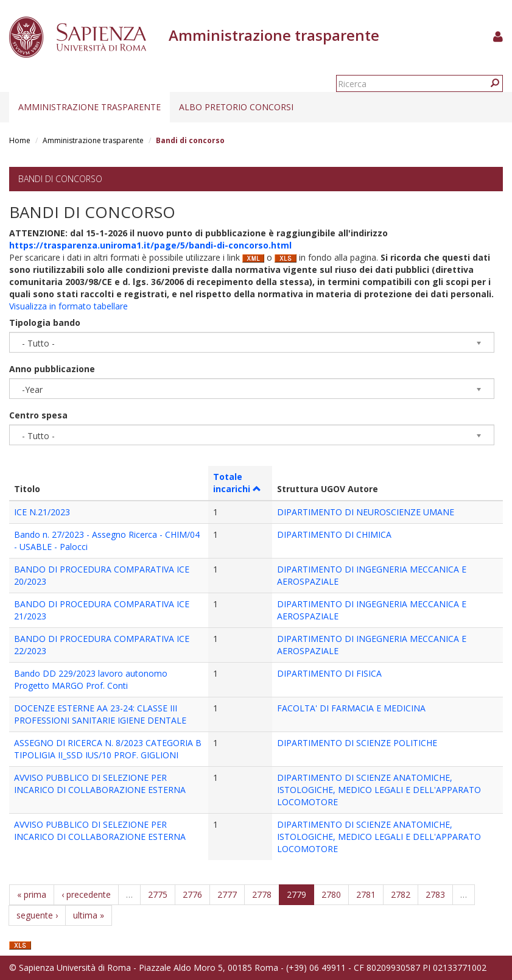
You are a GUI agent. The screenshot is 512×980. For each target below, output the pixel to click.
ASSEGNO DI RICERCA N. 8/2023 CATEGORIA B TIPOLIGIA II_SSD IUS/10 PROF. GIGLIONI (108, 749)
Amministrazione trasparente (89, 107)
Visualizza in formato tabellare (68, 306)
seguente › (37, 915)
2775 (158, 894)
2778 (262, 894)
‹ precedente (86, 894)
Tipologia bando (45, 323)
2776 (192, 894)
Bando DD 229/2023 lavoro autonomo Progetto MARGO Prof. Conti (91, 679)
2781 (366, 894)
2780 (331, 894)
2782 (401, 894)
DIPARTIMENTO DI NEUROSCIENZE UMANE (366, 512)
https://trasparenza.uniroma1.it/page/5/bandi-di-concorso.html (150, 245)
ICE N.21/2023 (42, 512)
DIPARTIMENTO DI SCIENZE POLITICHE (357, 743)
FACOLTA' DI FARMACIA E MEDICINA (351, 708)
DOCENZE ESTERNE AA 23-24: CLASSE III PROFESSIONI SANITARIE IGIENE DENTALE (100, 714)
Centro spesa (38, 415)
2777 (227, 894)
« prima (32, 894)
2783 (435, 894)
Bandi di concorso (60, 179)
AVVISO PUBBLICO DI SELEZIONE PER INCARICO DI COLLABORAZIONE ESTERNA (100, 784)
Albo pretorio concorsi (236, 107)
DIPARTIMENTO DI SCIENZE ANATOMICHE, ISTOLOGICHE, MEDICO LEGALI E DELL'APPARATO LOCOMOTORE (379, 790)
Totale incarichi (237, 483)
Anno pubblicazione (52, 369)
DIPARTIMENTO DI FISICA (329, 673)
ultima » (89, 915)
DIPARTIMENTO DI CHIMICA (334, 534)
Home (20, 140)
